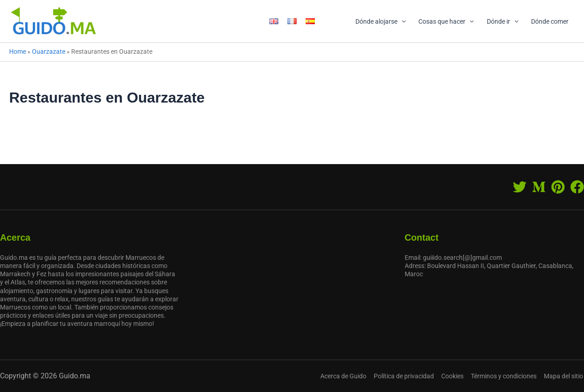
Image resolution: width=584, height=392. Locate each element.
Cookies (455, 376)
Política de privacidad (407, 376)
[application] (401, 21)
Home (18, 52)
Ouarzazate (49, 52)
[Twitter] (520, 187)
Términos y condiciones (506, 376)
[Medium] (539, 187)
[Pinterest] (558, 187)
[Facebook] (577, 187)
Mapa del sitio (564, 376)
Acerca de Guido (348, 376)
